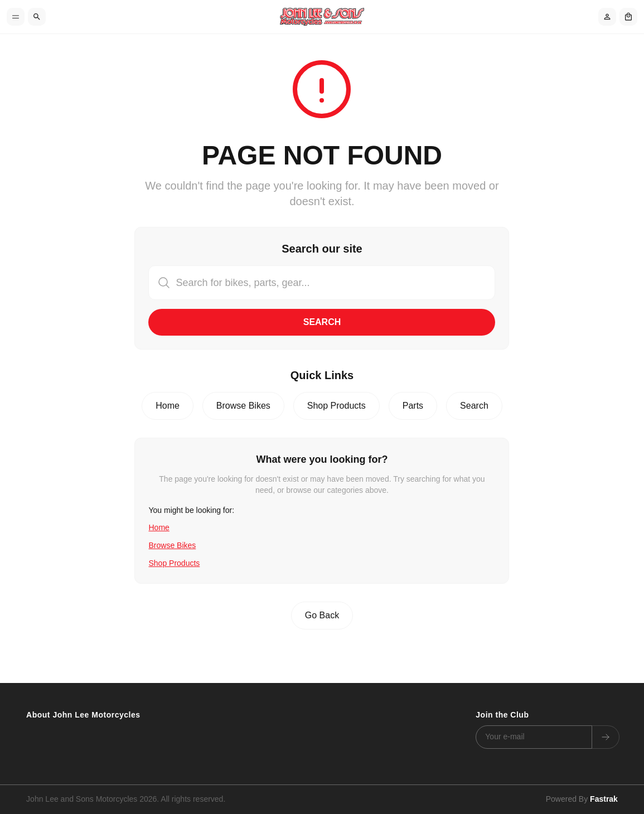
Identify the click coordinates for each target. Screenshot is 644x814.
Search (322, 322)
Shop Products (336, 406)
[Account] (607, 17)
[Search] (37, 17)
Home (168, 406)
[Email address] (534, 737)
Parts (413, 406)
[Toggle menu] (16, 17)
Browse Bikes (243, 406)
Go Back (322, 615)
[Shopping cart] (628, 17)
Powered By (582, 799)
